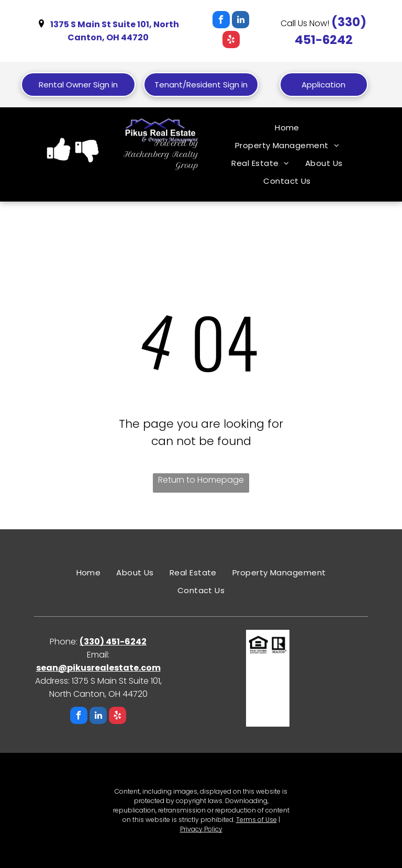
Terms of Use (256, 820)
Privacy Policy (201, 829)
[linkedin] (241, 21)
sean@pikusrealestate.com (98, 668)
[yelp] (231, 41)
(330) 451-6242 (113, 642)
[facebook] (221, 21)
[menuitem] (287, 128)
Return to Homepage (201, 480)
